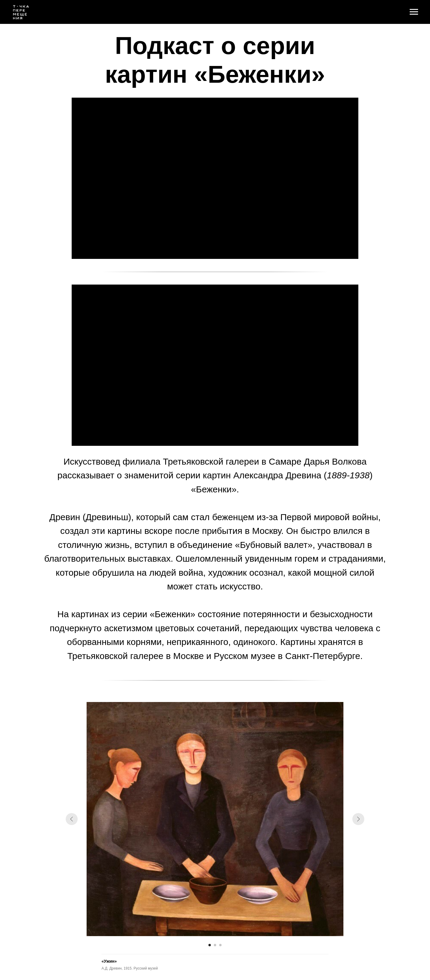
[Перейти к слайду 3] (220, 945)
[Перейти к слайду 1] (210, 945)
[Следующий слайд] (358, 819)
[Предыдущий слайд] (72, 819)
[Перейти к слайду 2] (215, 945)
